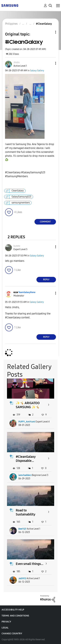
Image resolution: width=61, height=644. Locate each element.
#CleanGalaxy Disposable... (26, 459)
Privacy (6, 622)
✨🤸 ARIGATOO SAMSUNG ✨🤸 (28, 405)
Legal (5, 628)
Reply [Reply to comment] (46, 280)
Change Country (12, 634)
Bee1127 (22, 529)
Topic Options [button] (50, 32)
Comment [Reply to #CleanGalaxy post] (45, 222)
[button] (50, 63)
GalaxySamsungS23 (21, 197)
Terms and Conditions (15, 616)
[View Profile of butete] (17, 246)
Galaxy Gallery (37, 71)
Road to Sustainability (26, 512)
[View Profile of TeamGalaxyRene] (27, 292)
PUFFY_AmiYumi (27, 422)
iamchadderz (25, 475)
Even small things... (30, 564)
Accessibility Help (13, 610)
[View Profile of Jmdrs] (17, 62)
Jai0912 (22, 578)
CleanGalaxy (18, 191)
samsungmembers (21, 203)
